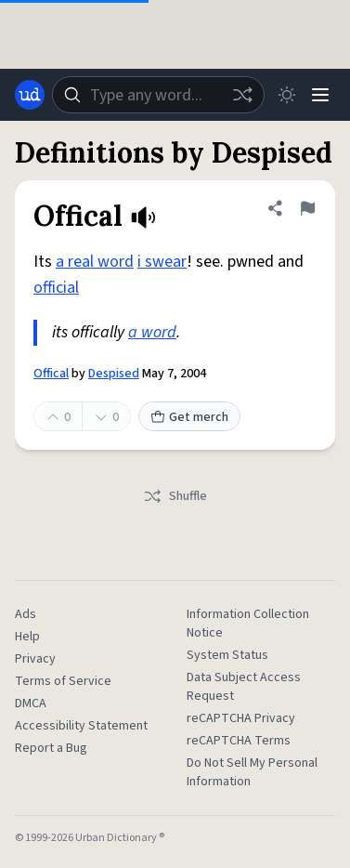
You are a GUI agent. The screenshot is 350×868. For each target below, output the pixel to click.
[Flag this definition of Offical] (307, 208)
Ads (26, 614)
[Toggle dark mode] (287, 95)
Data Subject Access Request (244, 687)
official (56, 288)
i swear (162, 262)
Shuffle (175, 496)
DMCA (31, 704)
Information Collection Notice (248, 624)
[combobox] (158, 95)
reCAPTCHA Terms (239, 741)
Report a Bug (51, 748)
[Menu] (320, 95)
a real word (95, 262)
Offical (51, 374)
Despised (114, 374)
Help (27, 637)
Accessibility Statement (81, 726)
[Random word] (242, 95)
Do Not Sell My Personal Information (252, 772)
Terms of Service (63, 681)
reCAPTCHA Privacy (241, 718)
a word (152, 332)
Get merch (189, 417)
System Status (227, 655)
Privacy (35, 659)
